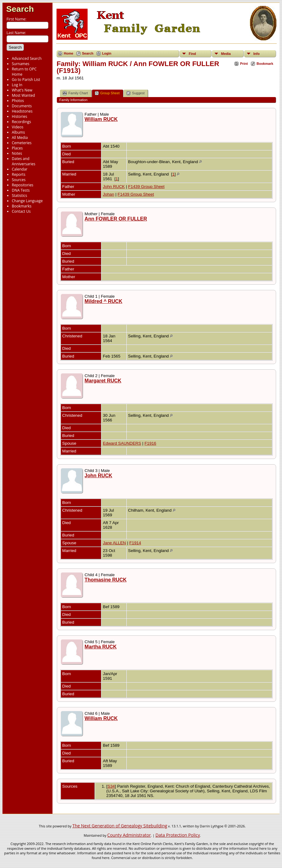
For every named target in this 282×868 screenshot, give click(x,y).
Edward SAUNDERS (122, 443)
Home (68, 53)
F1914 (135, 543)
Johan (108, 194)
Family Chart (75, 93)
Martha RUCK (100, 647)
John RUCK (114, 187)
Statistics (19, 196)
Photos (18, 101)
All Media (20, 138)
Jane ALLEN (114, 543)
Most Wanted (23, 95)
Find (192, 54)
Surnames (20, 64)
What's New (22, 90)
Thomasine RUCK (105, 580)
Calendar (20, 169)
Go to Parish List (26, 80)
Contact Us (21, 211)
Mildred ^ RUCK (103, 301)
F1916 (150, 443)
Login (107, 53)
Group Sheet (107, 93)
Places (17, 148)
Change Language (27, 201)
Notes (17, 153)
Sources (19, 180)
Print (244, 64)
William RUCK (101, 119)
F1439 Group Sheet (146, 187)
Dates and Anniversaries (24, 161)
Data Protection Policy (177, 835)
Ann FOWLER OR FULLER (116, 219)
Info (257, 54)
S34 (111, 786)
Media (226, 54)
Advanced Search (27, 58)
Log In (17, 85)
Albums (18, 132)
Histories (19, 116)
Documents (22, 106)
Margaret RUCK (103, 381)
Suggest (135, 93)
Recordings (21, 122)
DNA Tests (21, 190)
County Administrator (129, 835)
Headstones (22, 111)
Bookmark (265, 64)
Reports (19, 174)
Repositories (23, 185)
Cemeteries (22, 143)
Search (20, 9)
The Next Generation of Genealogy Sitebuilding (120, 826)
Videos (18, 127)
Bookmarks (22, 206)
